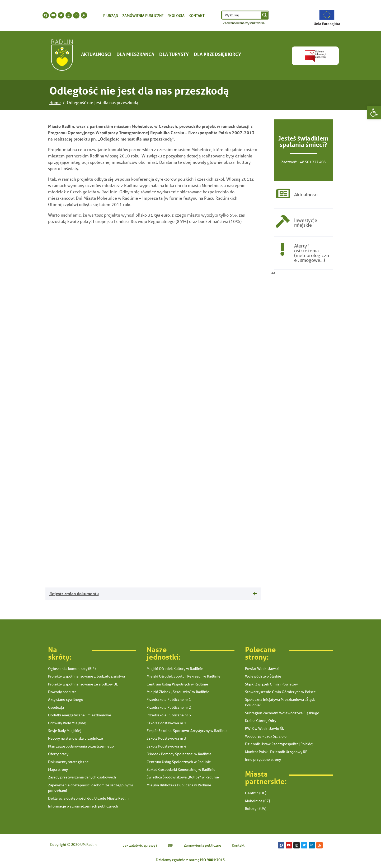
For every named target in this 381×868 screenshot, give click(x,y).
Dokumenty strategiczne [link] (68, 762)
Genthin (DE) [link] (256, 793)
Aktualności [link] (96, 54)
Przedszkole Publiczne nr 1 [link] (169, 699)
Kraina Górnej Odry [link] (261, 721)
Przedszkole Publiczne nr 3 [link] (169, 715)
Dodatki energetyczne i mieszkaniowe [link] (80, 715)
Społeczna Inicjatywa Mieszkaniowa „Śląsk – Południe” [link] (281, 702)
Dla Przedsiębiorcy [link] (217, 54)
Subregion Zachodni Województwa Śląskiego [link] (282, 713)
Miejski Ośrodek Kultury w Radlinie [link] (175, 669)
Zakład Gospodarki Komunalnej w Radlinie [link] (181, 769)
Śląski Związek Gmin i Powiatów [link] (271, 684)
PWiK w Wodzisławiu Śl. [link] (264, 729)
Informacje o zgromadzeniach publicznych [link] (83, 806)
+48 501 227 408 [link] (312, 162)
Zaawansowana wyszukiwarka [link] (244, 23)
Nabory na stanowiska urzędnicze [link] (76, 738)
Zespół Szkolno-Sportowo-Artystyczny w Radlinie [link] (187, 731)
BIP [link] (171, 845)
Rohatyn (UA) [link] (256, 809)
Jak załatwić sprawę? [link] (140, 845)
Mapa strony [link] (58, 769)
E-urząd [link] (111, 15)
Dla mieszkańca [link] (135, 54)
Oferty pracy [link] (58, 754)
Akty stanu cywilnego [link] (66, 699)
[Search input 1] (242, 15)
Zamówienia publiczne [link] (143, 15)
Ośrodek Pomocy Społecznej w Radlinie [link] (179, 754)
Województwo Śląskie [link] (263, 676)
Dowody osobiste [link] (62, 692)
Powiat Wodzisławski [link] (262, 669)
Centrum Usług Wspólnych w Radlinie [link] (177, 684)
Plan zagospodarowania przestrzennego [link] (81, 746)
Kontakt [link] (197, 15)
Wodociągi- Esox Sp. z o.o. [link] (266, 736)
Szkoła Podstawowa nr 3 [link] (166, 738)
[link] (374, 113)
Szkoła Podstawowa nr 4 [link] (166, 746)
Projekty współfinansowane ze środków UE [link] (83, 684)
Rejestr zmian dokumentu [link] (74, 593)
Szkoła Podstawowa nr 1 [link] (166, 723)
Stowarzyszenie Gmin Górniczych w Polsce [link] (280, 692)
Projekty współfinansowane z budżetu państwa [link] (86, 676)
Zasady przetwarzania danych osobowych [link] (82, 777)
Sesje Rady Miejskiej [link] (65, 731)
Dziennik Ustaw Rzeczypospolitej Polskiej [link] (279, 744)
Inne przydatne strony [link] (263, 759)
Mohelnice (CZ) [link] (257, 801)
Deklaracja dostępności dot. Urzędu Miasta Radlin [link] (88, 798)
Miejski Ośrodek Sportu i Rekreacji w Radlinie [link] (184, 676)
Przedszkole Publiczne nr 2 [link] (169, 707)
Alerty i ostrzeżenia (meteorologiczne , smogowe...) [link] (312, 254)
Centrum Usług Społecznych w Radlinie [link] (179, 762)
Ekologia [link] (176, 15)
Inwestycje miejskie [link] (306, 223)
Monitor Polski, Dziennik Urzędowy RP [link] (276, 752)
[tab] (153, 594)
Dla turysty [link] (174, 54)
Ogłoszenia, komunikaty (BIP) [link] (72, 669)
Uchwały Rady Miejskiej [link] (67, 723)
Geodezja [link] (56, 707)
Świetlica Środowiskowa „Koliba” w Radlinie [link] (183, 777)
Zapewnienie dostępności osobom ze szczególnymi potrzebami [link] (90, 788)
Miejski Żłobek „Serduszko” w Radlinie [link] (178, 692)
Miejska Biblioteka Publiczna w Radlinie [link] (179, 785)
